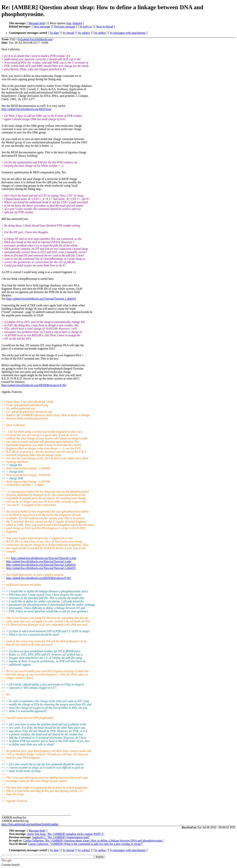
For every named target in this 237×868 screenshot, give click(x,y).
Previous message (65, 27)
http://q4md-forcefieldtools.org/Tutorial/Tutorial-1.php (44, 558)
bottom (77, 23)
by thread (69, 33)
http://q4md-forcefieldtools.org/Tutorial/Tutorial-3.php (39, 561)
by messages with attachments (128, 33)
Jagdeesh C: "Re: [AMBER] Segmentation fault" (61, 837)
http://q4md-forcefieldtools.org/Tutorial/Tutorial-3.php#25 (41, 568)
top (69, 23)
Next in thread (105, 27)
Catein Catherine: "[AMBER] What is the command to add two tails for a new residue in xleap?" (86, 844)
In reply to (86, 27)
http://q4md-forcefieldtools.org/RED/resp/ (26, 109)
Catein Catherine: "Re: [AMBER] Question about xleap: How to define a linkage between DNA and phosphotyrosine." (94, 841)
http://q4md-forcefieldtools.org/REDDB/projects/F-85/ (34, 385)
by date (54, 33)
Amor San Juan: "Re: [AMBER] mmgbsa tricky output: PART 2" (66, 834)
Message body (37, 23)
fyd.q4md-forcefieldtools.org (35, 39)
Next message (42, 27)
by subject (84, 33)
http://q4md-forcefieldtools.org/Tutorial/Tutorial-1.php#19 (41, 299)
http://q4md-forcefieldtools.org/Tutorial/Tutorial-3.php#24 (41, 565)
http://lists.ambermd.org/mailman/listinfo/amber (30, 824)
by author (100, 33)
